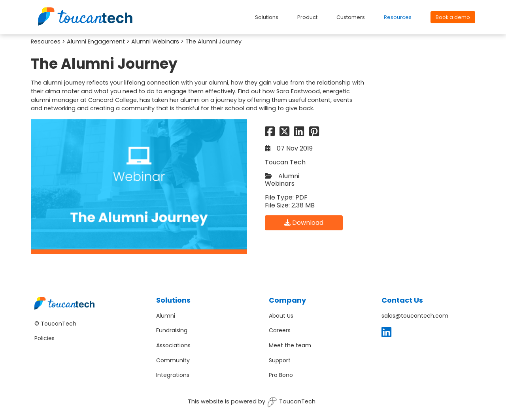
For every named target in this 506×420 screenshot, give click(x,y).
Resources (46, 41)
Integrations (173, 375)
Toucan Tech (285, 162)
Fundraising (172, 330)
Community (173, 360)
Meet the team (290, 345)
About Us (281, 316)
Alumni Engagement (96, 41)
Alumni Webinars (155, 41)
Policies (44, 338)
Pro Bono (281, 375)
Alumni (166, 316)
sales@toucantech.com (415, 316)
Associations (173, 345)
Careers (280, 330)
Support (280, 360)
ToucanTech (291, 402)
